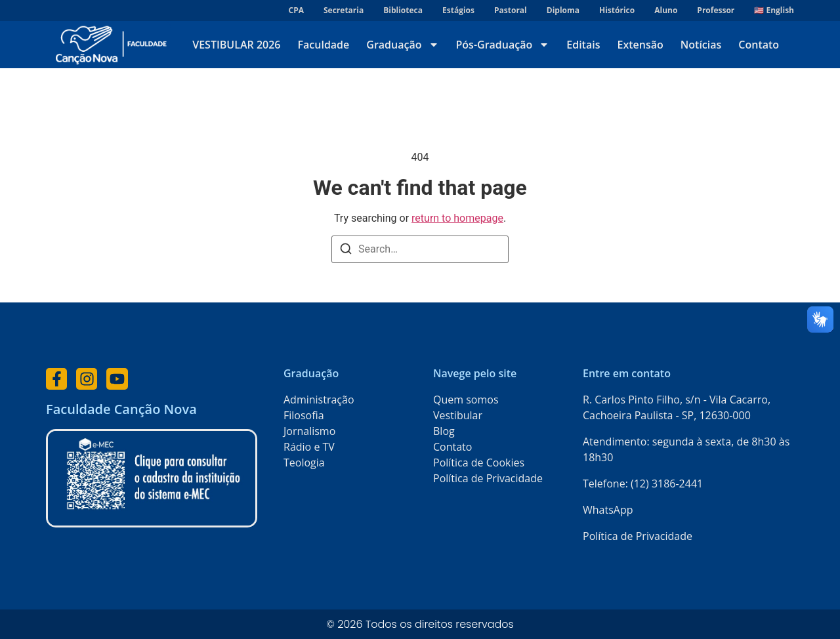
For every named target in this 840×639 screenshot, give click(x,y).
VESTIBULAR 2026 (236, 45)
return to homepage (457, 218)
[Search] (346, 251)
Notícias (701, 45)
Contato (759, 45)
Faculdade (324, 45)
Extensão (640, 45)
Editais (583, 45)
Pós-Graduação (503, 45)
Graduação (402, 45)
